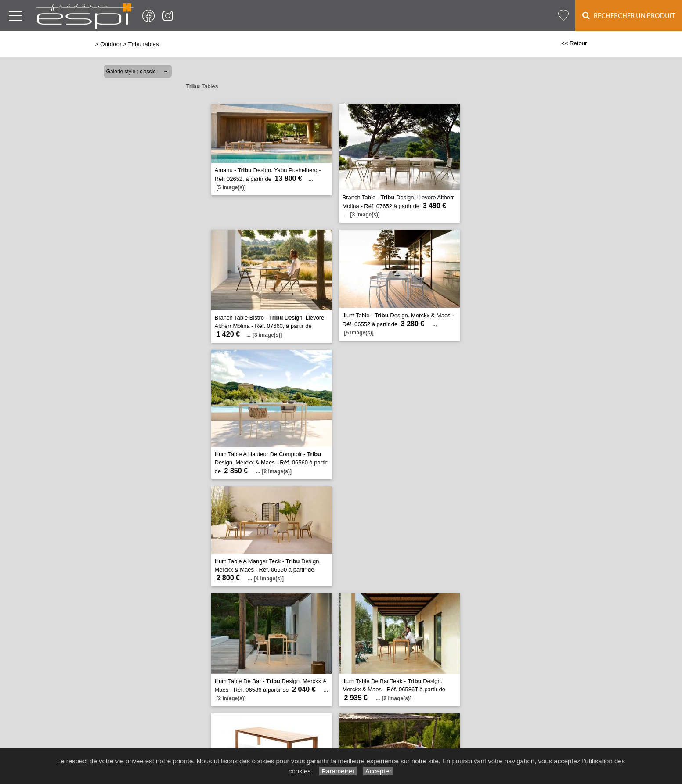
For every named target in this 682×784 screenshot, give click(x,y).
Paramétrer (338, 771)
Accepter (378, 771)
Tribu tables (144, 44)
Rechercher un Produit (629, 16)
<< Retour (574, 43)
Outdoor (111, 44)
